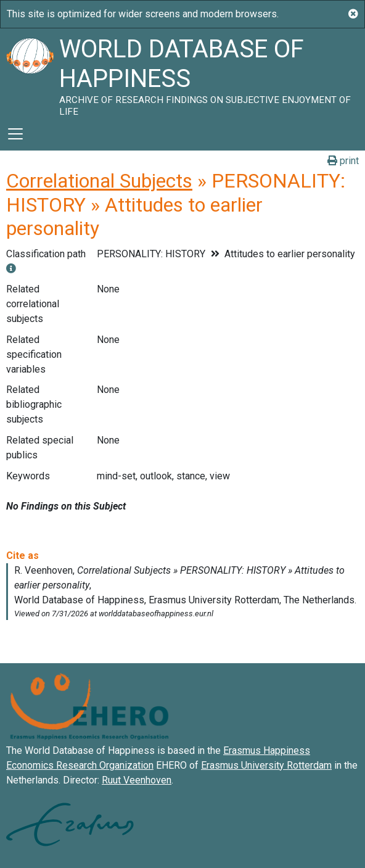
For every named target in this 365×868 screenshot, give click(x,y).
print (343, 161)
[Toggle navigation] (15, 134)
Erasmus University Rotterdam (266, 765)
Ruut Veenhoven (137, 780)
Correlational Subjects (99, 181)
